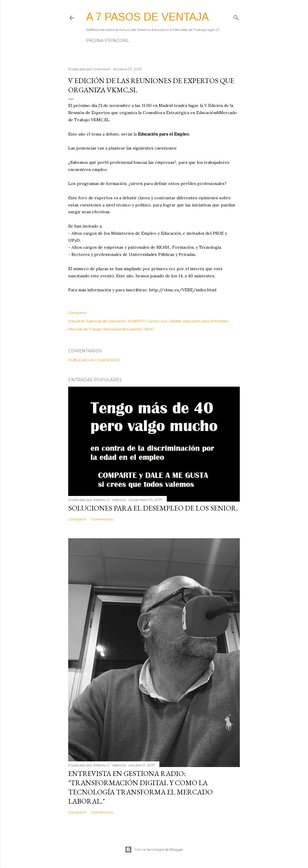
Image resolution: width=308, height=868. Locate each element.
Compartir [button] (77, 313)
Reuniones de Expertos (123, 329)
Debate (175, 321)
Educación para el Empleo (206, 321)
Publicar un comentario (94, 360)
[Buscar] (236, 17)
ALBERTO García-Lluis (147, 321)
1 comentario (102, 519)
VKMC (149, 329)
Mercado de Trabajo (85, 329)
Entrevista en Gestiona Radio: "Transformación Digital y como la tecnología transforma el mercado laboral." (140, 787)
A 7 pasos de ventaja (147, 17)
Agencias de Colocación (106, 321)
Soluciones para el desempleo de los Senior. (153, 508)
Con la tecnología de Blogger (154, 850)
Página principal (108, 41)
